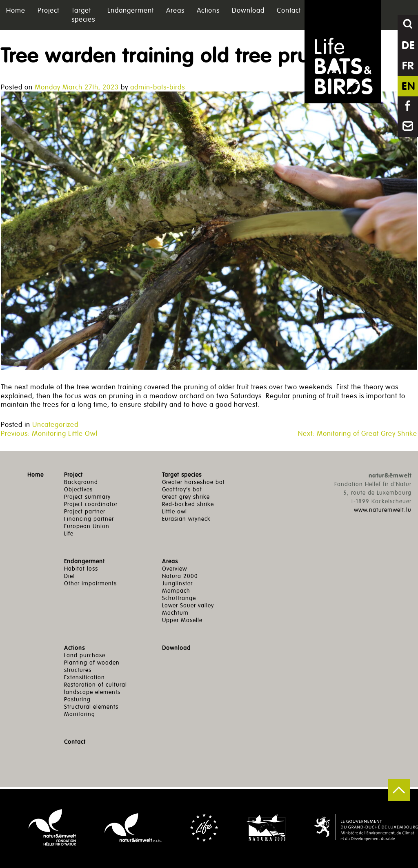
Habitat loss (81, 569)
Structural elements (91, 707)
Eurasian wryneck (186, 519)
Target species (83, 15)
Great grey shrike (186, 497)
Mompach (176, 591)
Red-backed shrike (188, 504)
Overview (175, 569)
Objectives (78, 490)
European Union (87, 526)
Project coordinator (91, 504)
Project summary (87, 497)
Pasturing (77, 700)
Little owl (175, 512)
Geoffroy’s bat (182, 490)
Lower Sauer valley (188, 606)
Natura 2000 (180, 576)
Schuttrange (179, 598)
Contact (289, 10)
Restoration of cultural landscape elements (96, 688)
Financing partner (89, 519)
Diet (70, 576)
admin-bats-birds (158, 87)
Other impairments (90, 584)
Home (16, 10)
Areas (175, 10)
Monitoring (80, 714)
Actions (208, 10)
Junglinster (177, 584)
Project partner (85, 512)
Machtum (175, 613)
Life (69, 534)
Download (248, 10)
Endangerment (131, 10)
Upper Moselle (182, 620)
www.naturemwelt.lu (383, 510)
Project (48, 10)
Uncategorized (55, 425)
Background (81, 482)
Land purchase (85, 655)
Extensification (84, 677)
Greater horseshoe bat (193, 482)
